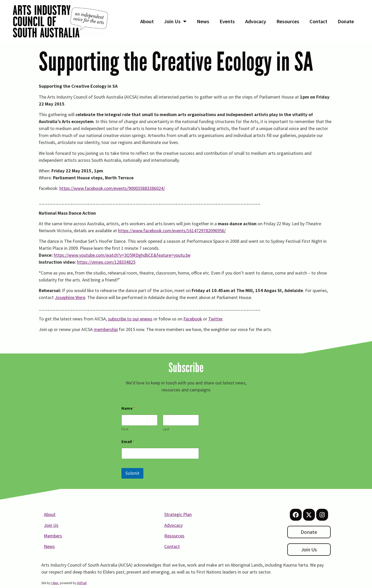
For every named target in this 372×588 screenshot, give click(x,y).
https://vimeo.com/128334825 (106, 262)
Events (227, 21)
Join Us (175, 21)
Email (128, 442)
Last (166, 429)
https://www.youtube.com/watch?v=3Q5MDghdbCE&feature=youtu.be (122, 255)
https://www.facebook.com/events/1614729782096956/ (172, 231)
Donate (346, 21)
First (125, 429)
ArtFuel (82, 583)
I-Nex (55, 583)
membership (106, 329)
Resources (288, 21)
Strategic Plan (178, 514)
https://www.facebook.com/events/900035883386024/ (112, 188)
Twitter (215, 319)
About (147, 21)
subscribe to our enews (130, 319)
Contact (318, 21)
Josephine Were (70, 297)
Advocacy (256, 21)
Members (53, 536)
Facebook (193, 319)
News (203, 21)
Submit (132, 473)
